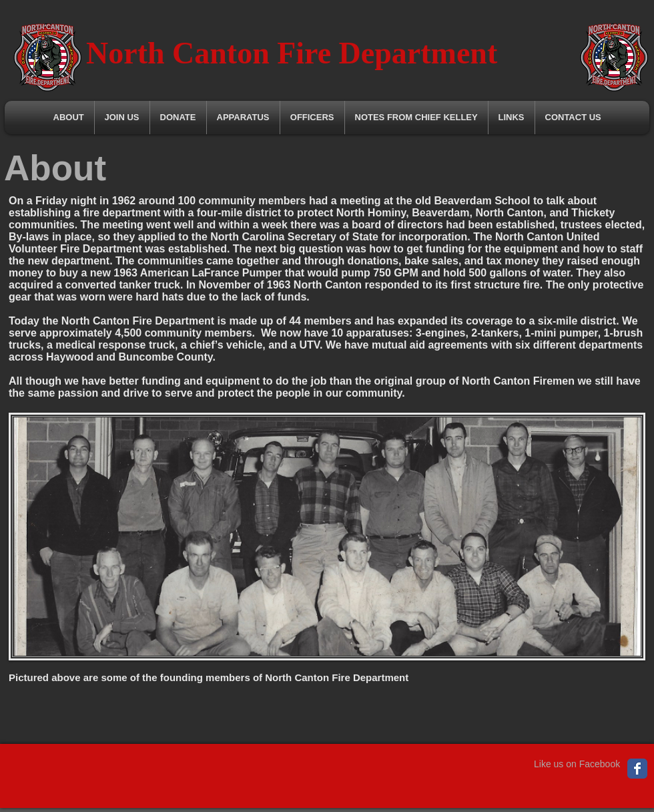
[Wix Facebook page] (637, 769)
